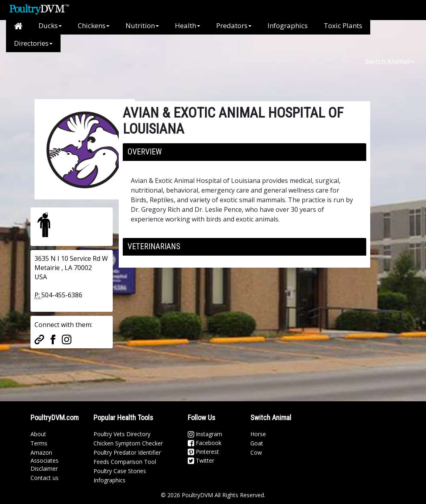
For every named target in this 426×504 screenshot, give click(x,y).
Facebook (205, 443)
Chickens (94, 25)
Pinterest (203, 452)
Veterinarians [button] (154, 246)
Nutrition (142, 25)
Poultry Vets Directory (122, 434)
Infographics (288, 25)
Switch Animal (389, 61)
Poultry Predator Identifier (127, 452)
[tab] (244, 152)
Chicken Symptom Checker (128, 443)
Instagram (205, 434)
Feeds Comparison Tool (125, 462)
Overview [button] (145, 152)
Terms (39, 443)
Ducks (50, 25)
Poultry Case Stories (120, 471)
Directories (33, 43)
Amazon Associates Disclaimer (45, 460)
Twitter (201, 460)
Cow (256, 452)
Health (188, 25)
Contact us (45, 478)
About (38, 434)
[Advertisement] (164, 70)
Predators (234, 25)
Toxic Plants (343, 25)
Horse (258, 434)
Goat (257, 443)
